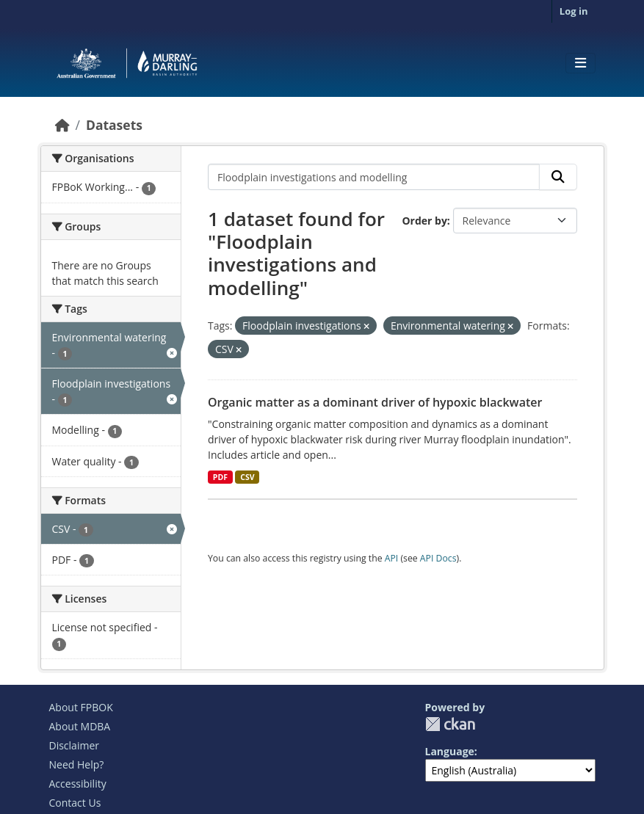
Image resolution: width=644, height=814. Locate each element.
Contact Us (75, 803)
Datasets (114, 125)
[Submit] (558, 177)
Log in (574, 11)
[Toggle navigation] (580, 63)
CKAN (450, 724)
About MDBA (80, 726)
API (392, 558)
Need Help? (77, 764)
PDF (220, 477)
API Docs (438, 558)
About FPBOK (81, 707)
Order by (424, 221)
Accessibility (78, 784)
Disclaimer (74, 745)
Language (450, 751)
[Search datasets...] (374, 177)
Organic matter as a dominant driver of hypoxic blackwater (375, 402)
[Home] (62, 125)
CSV (247, 477)
